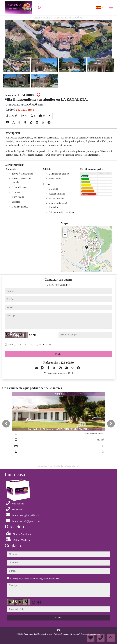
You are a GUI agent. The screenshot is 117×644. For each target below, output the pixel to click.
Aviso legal (75, 634)
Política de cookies (62, 634)
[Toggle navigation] (111, 7)
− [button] (65, 235)
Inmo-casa (29, 634)
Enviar (59, 354)
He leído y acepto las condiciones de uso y (30, 345)
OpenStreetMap (97, 271)
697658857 (65, 285)
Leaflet (85, 271)
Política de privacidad (43, 634)
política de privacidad (45, 345)
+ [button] (65, 230)
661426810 (52, 285)
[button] (6, 424)
